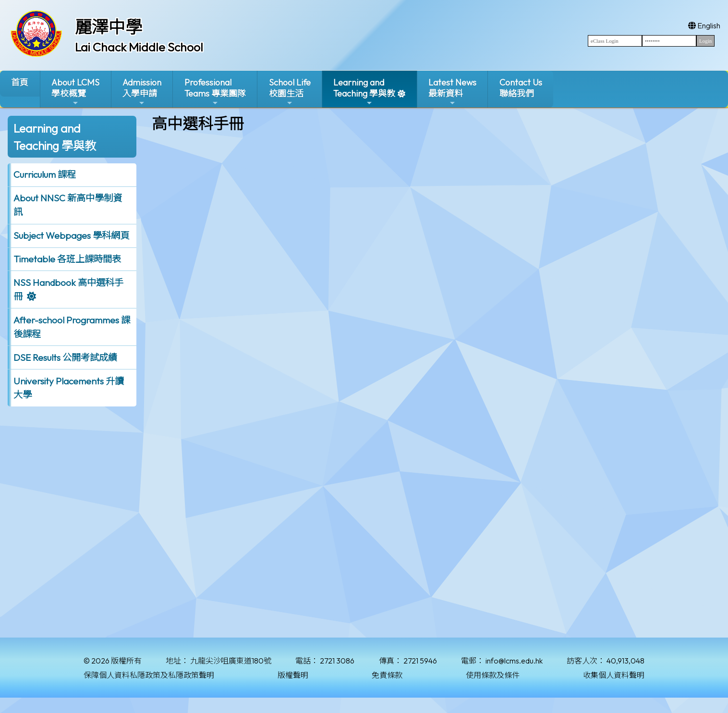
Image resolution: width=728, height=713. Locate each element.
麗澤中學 (109, 27)
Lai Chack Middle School (139, 47)
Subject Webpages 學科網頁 (71, 235)
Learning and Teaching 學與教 (364, 92)
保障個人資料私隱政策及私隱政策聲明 (149, 675)
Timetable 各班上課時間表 (67, 259)
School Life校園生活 (290, 92)
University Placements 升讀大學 (69, 388)
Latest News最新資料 (452, 92)
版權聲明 (293, 675)
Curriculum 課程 (45, 174)
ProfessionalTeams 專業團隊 (215, 92)
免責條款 (387, 675)
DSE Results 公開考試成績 (65, 357)
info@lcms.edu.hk (514, 661)
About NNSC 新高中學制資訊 (68, 205)
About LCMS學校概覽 (75, 92)
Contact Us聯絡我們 (521, 88)
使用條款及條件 (493, 675)
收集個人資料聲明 (614, 675)
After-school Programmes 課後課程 (72, 327)
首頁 (20, 82)
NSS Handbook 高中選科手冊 (68, 289)
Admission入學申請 (142, 92)
